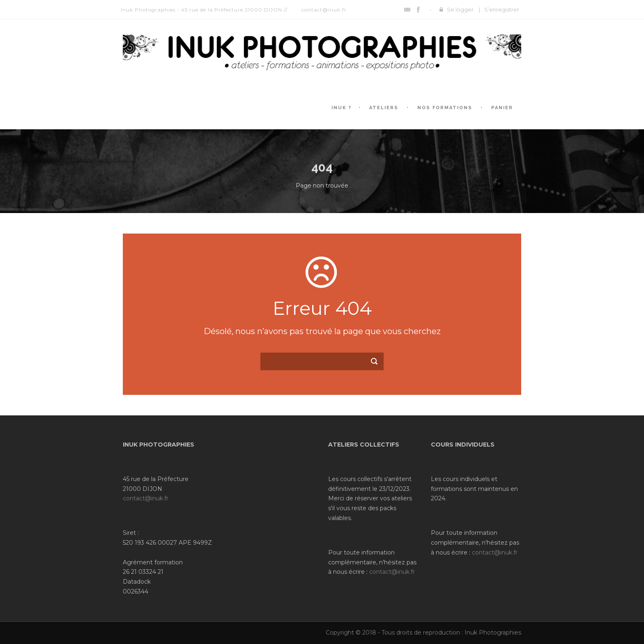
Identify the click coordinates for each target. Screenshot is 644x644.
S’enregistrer (502, 9)
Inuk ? (342, 108)
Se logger (460, 9)
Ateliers (384, 108)
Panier (502, 108)
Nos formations (445, 108)
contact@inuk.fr (146, 498)
